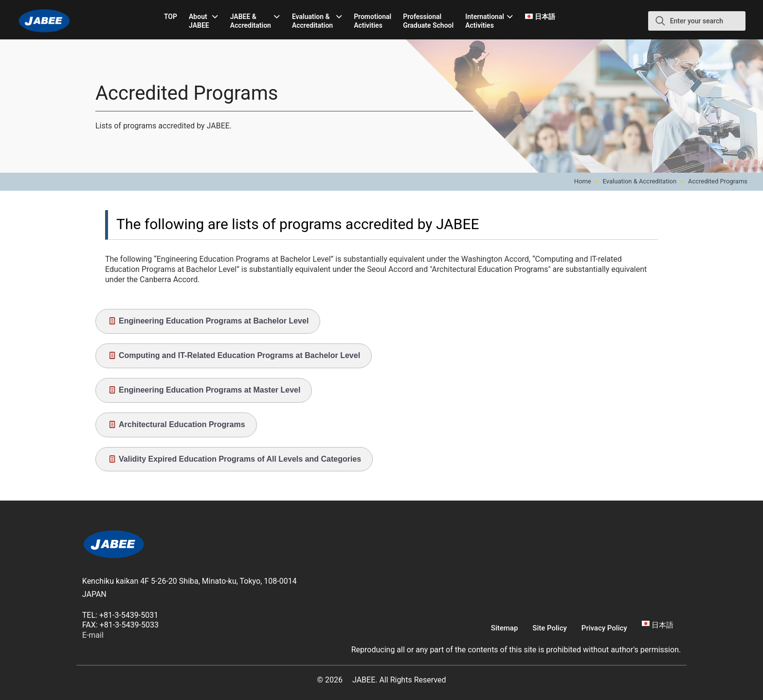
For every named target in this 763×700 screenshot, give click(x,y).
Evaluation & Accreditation (640, 181)
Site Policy (549, 628)
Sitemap (505, 628)
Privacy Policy (604, 628)
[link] (114, 546)
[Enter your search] (697, 21)
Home (583, 181)
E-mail (93, 635)
